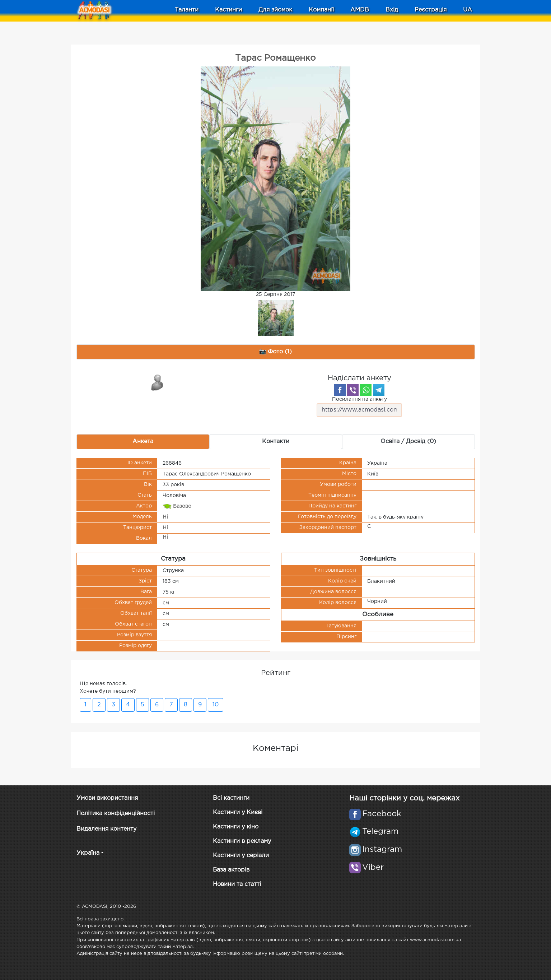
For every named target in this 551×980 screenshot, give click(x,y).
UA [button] (468, 10)
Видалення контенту (106, 829)
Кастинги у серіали (241, 856)
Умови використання (107, 798)
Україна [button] (88, 853)
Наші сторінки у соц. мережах (404, 798)
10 (216, 705)
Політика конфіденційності (116, 814)
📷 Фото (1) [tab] (276, 352)
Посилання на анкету (359, 407)
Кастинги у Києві (238, 812)
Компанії (321, 10)
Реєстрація (431, 10)
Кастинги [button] (228, 10)
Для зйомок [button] (275, 10)
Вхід (392, 10)
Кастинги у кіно (236, 827)
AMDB (360, 10)
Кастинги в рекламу (242, 841)
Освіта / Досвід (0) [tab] (408, 442)
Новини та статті (237, 884)
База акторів (231, 870)
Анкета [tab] (143, 442)
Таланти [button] (187, 10)
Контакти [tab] (276, 442)
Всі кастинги (231, 798)
